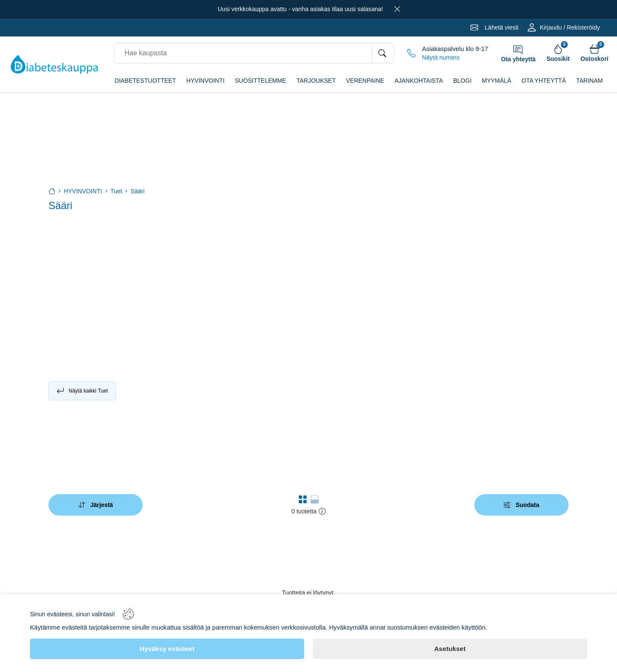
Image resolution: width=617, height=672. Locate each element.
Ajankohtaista (419, 81)
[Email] (494, 27)
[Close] (397, 9)
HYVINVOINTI (205, 81)
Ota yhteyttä (544, 81)
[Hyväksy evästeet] (167, 649)
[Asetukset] (450, 649)
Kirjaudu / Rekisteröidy (570, 27)
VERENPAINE (365, 81)
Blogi (463, 81)
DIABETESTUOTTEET (145, 81)
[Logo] (55, 64)
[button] (303, 499)
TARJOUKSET (316, 81)
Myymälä (497, 81)
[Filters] (521, 505)
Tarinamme (594, 81)
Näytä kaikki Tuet (82, 391)
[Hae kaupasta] (383, 53)
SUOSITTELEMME (261, 81)
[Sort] (96, 505)
